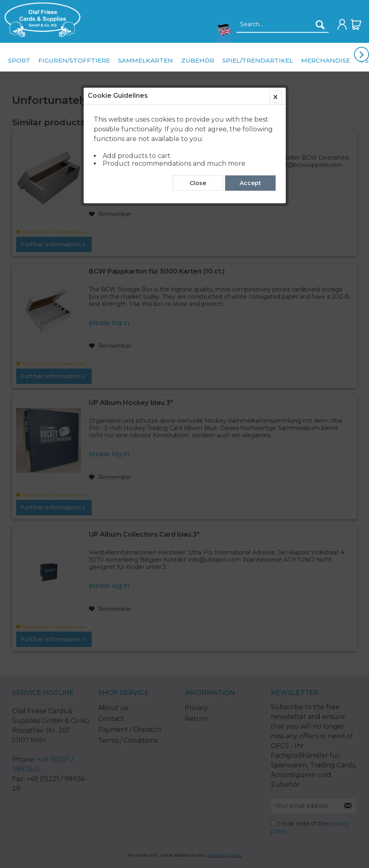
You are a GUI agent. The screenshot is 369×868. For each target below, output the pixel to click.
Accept (250, 183)
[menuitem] (40, 20)
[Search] (320, 25)
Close (198, 183)
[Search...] (283, 25)
